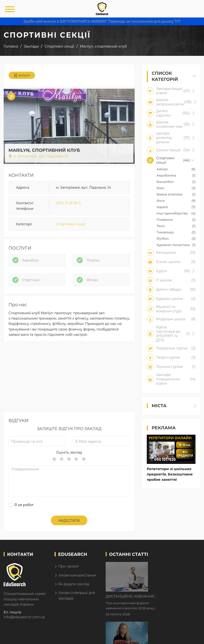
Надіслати (69, 521)
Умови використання (77, 575)
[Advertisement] (69, 378)
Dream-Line (190, 637)
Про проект (69, 566)
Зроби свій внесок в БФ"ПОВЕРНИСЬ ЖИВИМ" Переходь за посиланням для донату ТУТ (102, 21)
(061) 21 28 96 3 (68, 203)
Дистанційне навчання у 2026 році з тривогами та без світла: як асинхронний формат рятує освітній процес (173, 566)
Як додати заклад (74, 584)
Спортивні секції (71, 224)
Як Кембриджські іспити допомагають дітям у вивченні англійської (172, 596)
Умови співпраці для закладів (77, 595)
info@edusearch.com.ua (24, 617)
